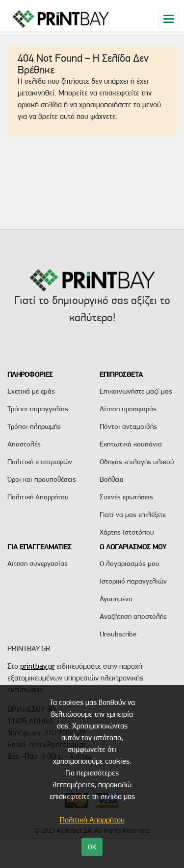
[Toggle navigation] (169, 19)
